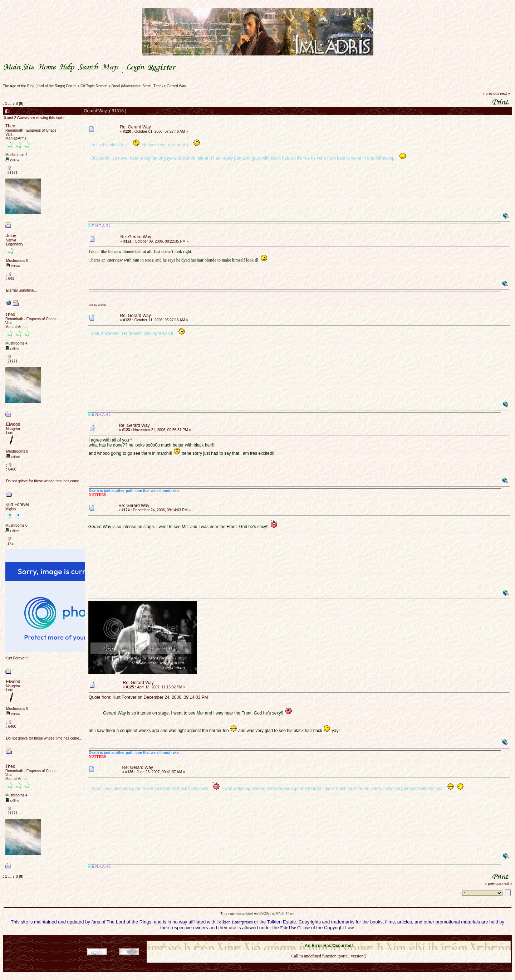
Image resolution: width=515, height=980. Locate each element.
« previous (491, 94)
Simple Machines (354, 938)
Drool (116, 86)
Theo (158, 86)
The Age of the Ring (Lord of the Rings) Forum (40, 86)
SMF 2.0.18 (299, 938)
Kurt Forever (17, 504)
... (10, 103)
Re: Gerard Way (136, 127)
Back (329, 966)
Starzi (147, 86)
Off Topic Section (94, 86)
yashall (102, 305)
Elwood (13, 424)
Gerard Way (176, 86)
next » (505, 94)
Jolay (11, 236)
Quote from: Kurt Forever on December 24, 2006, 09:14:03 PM (148, 697)
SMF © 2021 (324, 938)
